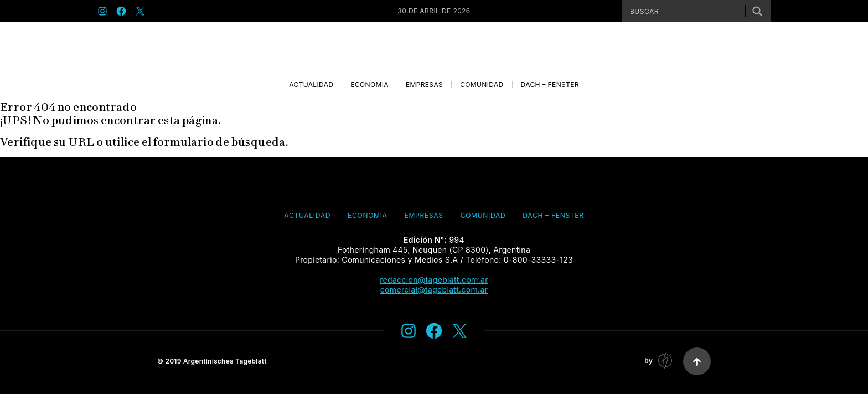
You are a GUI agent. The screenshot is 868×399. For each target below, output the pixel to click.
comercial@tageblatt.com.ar (434, 290)
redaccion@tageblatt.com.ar (434, 280)
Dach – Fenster (550, 85)
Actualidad (311, 85)
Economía (370, 85)
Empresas (424, 85)
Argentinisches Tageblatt (225, 361)
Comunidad (482, 85)
